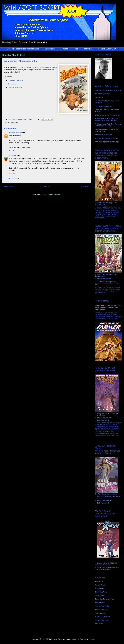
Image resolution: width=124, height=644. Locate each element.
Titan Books (99, 624)
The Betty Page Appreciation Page (107, 142)
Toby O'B (13, 155)
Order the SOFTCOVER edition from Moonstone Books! (107, 568)
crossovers (14, 123)
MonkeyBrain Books (102, 606)
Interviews (88, 49)
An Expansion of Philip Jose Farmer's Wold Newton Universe (108, 125)
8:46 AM (12, 173)
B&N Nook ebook (103, 420)
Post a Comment (13, 178)
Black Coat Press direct (16, 80)
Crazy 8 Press (100, 596)
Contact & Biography (107, 49)
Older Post (85, 187)
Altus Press (99, 581)
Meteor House (100, 603)
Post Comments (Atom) (52, 195)
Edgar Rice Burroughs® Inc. (105, 599)
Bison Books (99, 588)
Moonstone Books (101, 610)
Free (76, 49)
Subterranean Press (102, 620)
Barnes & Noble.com (15, 87)
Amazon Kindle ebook (105, 279)
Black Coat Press (101, 592)
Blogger (92, 639)
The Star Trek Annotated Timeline (107, 138)
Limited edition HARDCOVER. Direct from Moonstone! (107, 564)
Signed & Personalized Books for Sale (23, 49)
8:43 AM (12, 151)
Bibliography (50, 49)
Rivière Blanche (100, 613)
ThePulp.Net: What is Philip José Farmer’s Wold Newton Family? (106, 119)
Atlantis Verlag (100, 585)
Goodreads (99, 97)
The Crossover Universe (103, 135)
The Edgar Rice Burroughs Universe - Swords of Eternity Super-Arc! (108, 283)
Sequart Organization (102, 617)
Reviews (64, 49)
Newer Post (9, 187)
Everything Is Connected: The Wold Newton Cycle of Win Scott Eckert (108, 307)
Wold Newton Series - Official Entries (108, 115)
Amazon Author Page (102, 94)
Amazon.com (12, 84)
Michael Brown (15, 133)
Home (47, 187)
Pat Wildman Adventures (104, 106)
